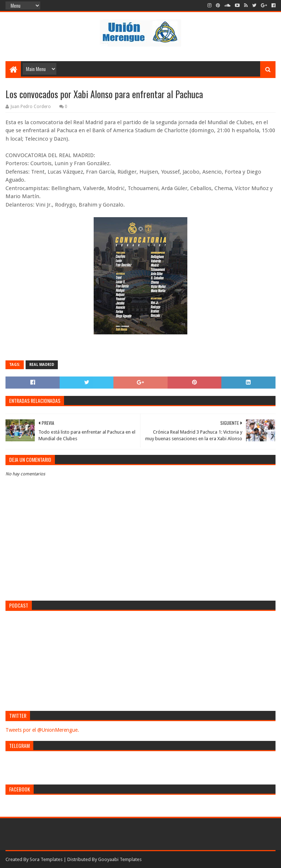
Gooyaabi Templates (120, 859)
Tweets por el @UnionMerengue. (42, 730)
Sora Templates (46, 859)
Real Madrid (42, 365)
